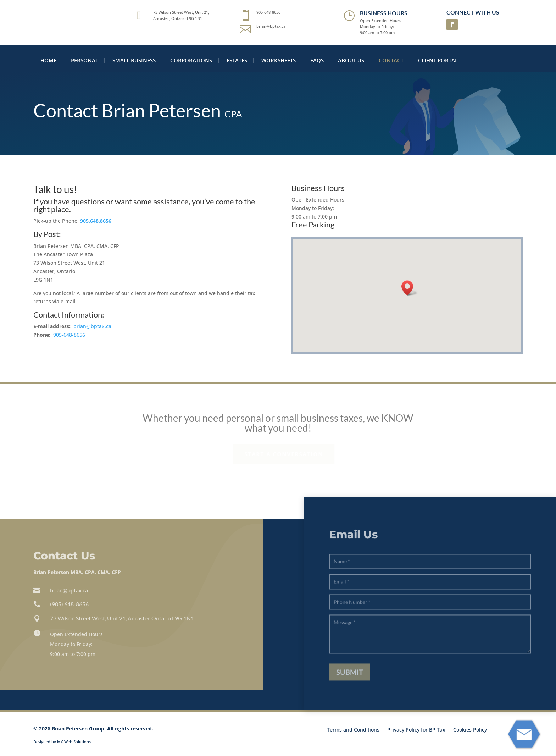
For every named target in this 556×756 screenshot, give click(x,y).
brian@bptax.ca (92, 327)
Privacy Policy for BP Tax (416, 730)
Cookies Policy (470, 730)
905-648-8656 (69, 335)
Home (48, 60)
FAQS (317, 60)
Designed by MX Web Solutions (62, 742)
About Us (351, 60)
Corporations (191, 60)
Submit (350, 680)
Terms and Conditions (353, 730)
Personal (85, 60)
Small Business (134, 60)
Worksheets (279, 60)
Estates (237, 60)
